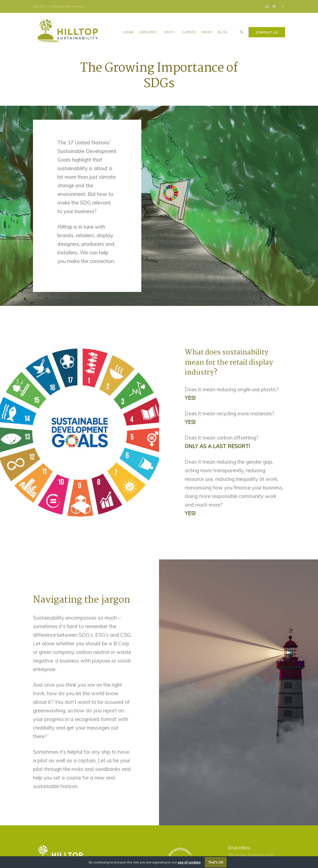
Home (128, 32)
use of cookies (189, 862)
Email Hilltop (239, 847)
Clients (189, 32)
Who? (207, 32)
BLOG (223, 32)
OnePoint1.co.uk (260, 854)
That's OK (216, 862)
